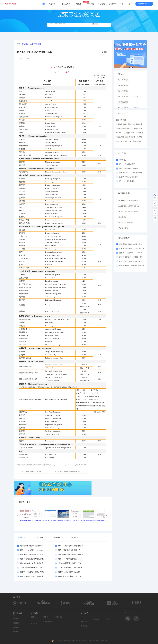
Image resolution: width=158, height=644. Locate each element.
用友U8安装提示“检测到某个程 (69, 550)
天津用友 (16, 619)
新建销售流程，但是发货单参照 (32, 563)
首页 (43, 4)
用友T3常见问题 (123, 91)
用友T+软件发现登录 (63, 521)
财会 (121, 4)
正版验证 (96, 619)
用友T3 (33, 617)
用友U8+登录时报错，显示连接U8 (70, 546)
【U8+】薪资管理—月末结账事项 (70, 568)
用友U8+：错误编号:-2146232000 (32, 550)
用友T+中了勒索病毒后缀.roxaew (128, 212)
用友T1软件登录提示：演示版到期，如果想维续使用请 (136, 141)
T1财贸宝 (123, 160)
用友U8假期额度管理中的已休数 (32, 559)
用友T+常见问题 (123, 107)
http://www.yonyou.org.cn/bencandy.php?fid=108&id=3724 (70, 465)
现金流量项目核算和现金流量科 (32, 546)
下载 (129, 4)
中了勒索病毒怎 (123, 102)
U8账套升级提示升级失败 (30, 471)
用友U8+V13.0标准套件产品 (129, 177)
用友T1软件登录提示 (89, 521)
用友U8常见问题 (36, 44)
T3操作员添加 (121, 120)
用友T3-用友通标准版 (127, 164)
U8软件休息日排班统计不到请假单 (71, 554)
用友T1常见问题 (123, 96)
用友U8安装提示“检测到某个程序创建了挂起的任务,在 (136, 137)
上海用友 (108, 619)
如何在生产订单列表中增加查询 (32, 554)
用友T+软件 (59, 617)
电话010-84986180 (144, 4)
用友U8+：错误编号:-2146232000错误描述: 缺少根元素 (136, 133)
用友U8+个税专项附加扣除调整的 (32, 572)
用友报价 (80, 4)
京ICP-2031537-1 (84, 641)
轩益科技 (84, 626)
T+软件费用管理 (123, 228)
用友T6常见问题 (123, 86)
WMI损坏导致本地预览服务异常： (128, 206)
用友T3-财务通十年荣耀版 (129, 168)
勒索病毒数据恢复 (48, 621)
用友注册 (84, 622)
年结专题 (101, 4)
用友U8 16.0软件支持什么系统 (69, 572)
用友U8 (45, 617)
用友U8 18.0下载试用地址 (67, 559)
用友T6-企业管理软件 (127, 181)
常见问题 (91, 4)
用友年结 (34, 624)
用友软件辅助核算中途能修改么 (67, 471)
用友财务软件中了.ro (38, 521)
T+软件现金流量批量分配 (126, 222)
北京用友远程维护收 (26, 521)
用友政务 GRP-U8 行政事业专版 (131, 173)
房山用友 (16, 632)
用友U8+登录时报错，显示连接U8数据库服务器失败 (135, 129)
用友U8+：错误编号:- (51, 521)
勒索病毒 (112, 4)
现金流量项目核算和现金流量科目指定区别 (132, 124)
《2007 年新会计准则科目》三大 (70, 563)
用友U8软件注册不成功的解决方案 (33, 576)
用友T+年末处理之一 (76, 521)
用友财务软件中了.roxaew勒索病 (128, 201)
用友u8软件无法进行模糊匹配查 (70, 576)
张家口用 (16, 623)
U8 (52, 67)
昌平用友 (16, 627)
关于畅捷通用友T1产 (101, 521)
